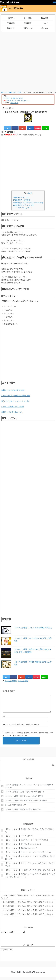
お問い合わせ (45, 28)
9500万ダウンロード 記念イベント (18, 101)
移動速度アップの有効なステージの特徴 (28, 203)
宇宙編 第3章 (28, 23)
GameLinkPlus (10, 2)
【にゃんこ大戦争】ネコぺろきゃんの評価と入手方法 (33, 640)
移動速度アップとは (21, 197)
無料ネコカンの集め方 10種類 (13, 390)
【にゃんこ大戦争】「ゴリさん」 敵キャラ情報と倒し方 (23, 905)
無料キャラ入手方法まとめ (12, 412)
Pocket (38, 128)
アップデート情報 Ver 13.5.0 (13, 98)
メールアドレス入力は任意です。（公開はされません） (21, 727)
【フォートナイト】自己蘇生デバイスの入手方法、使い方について (30, 833)
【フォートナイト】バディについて (19, 839)
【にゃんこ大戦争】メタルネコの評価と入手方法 (33, 628)
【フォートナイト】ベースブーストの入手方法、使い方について (30, 873)
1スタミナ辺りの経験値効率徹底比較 (16, 396)
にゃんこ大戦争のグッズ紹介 (13, 407)
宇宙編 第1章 (45, 18)
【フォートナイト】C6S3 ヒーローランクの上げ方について (28, 855)
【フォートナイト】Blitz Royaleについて (21, 851)
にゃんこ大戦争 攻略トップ (15, 808)
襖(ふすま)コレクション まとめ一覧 (15, 401)
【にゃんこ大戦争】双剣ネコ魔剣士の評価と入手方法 (33, 663)
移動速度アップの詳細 (22, 200)
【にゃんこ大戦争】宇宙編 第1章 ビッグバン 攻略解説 (26, 803)
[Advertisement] (28, 62)
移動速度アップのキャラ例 (23, 205)
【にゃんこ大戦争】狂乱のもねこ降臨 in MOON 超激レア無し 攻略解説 (32, 651)
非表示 (30, 193)
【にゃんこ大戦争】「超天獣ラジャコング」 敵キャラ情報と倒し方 (27, 898)
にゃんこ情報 (23, 681)
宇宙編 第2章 (11, 23)
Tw (7, 128)
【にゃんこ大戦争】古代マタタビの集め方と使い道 (25, 795)
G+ (23, 128)
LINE (46, 128)
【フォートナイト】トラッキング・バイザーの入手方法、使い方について (30, 861)
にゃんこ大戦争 (11, 681)
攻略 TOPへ (11, 18)
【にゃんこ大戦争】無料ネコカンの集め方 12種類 (24, 799)
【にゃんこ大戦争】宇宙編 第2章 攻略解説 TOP (23, 812)
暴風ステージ (11, 28)
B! (30, 128)
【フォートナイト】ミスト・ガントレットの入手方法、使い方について (30, 867)
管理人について (28, 28)
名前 (4, 719)
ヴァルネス (14, 103)
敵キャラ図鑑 (28, 18)
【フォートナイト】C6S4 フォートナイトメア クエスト (27, 843)
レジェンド (45, 23)
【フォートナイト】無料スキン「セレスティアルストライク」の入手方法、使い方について (30, 878)
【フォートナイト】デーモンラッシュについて (23, 847)
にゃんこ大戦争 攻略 (12, 8)
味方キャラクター (23, 208)
